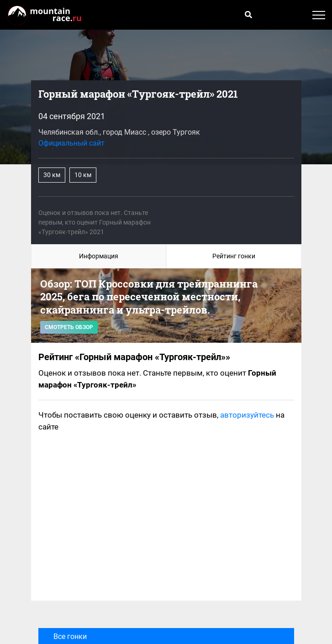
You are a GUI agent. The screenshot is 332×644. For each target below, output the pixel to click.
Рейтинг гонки (234, 256)
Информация (99, 256)
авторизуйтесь (247, 415)
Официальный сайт (71, 143)
